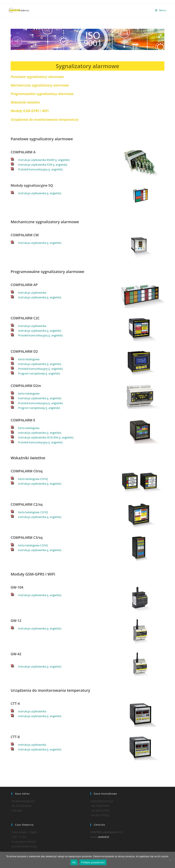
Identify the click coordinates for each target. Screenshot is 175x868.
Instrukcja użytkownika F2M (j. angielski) (43, 165)
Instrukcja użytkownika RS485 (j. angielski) (44, 160)
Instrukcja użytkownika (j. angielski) (40, 193)
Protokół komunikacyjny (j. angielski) (40, 169)
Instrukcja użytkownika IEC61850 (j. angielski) (46, 437)
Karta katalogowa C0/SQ (33, 479)
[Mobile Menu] (161, 10)
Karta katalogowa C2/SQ (33, 512)
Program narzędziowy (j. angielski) (39, 373)
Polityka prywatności (93, 862)
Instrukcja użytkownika (32, 293)
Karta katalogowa (29, 359)
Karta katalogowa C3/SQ (33, 545)
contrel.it (103, 837)
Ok (74, 862)
